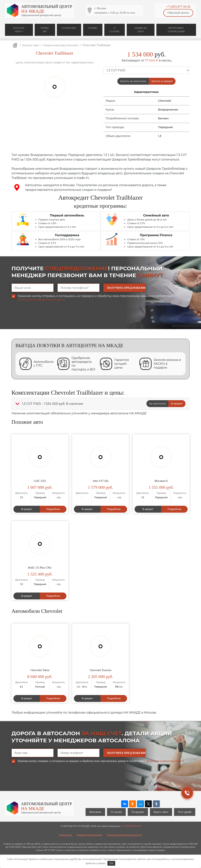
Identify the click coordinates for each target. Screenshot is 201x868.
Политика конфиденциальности (124, 835)
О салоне (115, 30)
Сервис (93, 28)
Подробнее (53, 509)
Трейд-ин (45, 30)
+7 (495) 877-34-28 (178, 7)
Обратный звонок (178, 13)
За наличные (157, 403)
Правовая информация (89, 835)
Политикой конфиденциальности (41, 300)
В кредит (177, 403)
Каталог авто (19, 30)
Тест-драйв (185, 812)
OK (111, 863)
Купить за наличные (133, 81)
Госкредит (69, 28)
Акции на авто (141, 30)
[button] (17, 404)
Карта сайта (161, 812)
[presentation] (41, 318)
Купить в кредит (162, 81)
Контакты (95, 812)
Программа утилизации (176, 30)
